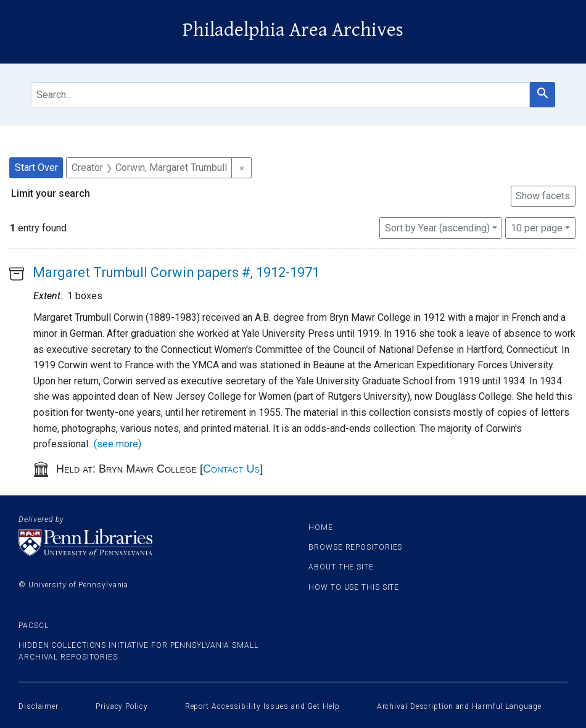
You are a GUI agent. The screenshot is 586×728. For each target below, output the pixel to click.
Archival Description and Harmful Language (459, 706)
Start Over (36, 168)
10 (537, 227)
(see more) (118, 444)
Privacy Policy (122, 706)
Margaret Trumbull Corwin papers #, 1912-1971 (176, 272)
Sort (437, 228)
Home (321, 527)
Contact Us (231, 469)
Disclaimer (39, 706)
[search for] (280, 95)
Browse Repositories (355, 547)
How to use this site (354, 587)
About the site (341, 567)
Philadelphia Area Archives (293, 30)
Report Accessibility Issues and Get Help (262, 706)
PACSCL (33, 626)
